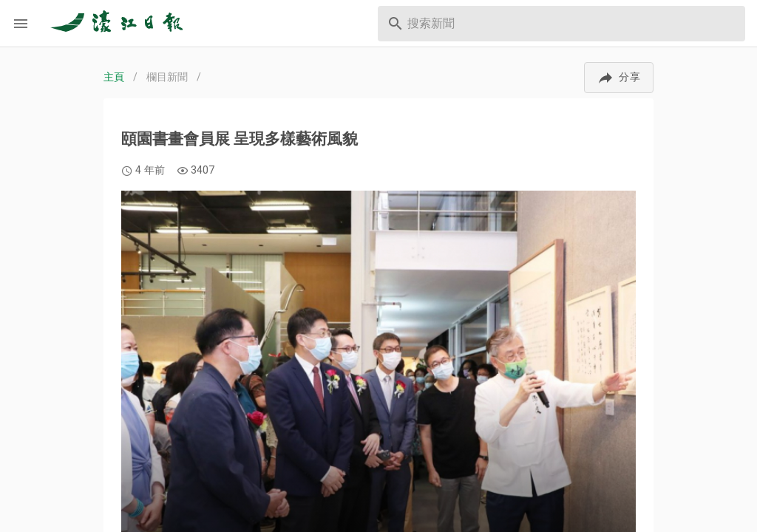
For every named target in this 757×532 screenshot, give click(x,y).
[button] (619, 78)
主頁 (114, 77)
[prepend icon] (396, 24)
